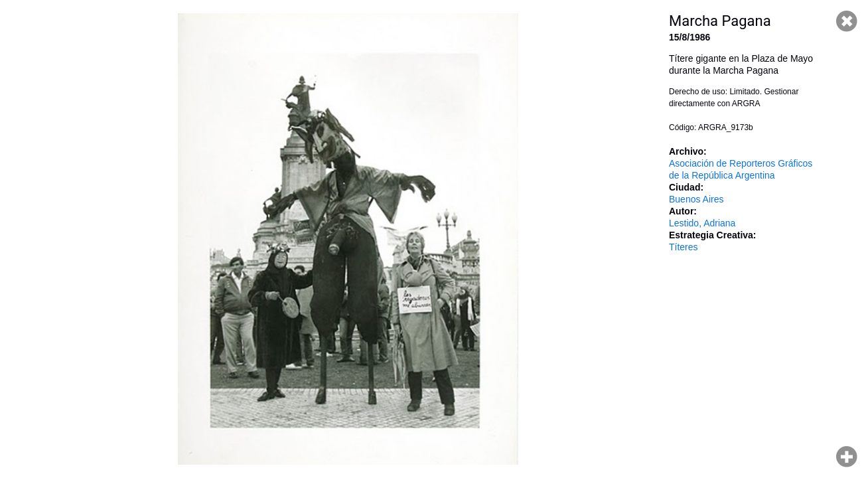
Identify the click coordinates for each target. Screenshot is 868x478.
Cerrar (847, 21)
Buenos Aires (696, 199)
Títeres (684, 247)
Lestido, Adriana (702, 223)
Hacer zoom (847, 457)
